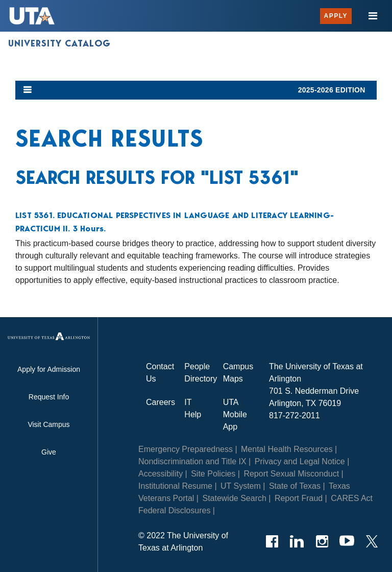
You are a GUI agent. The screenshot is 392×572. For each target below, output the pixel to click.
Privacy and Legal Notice (300, 461)
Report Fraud (299, 498)
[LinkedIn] (297, 541)
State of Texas (295, 486)
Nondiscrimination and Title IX (192, 461)
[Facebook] (272, 541)
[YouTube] (347, 541)
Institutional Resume (175, 486)
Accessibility (161, 474)
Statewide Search (234, 498)
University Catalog (59, 43)
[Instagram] (322, 541)
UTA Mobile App (235, 414)
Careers (161, 402)
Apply (336, 16)
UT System (241, 486)
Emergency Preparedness (186, 449)
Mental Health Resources (287, 449)
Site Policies (213, 474)
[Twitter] (372, 541)
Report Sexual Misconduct (291, 474)
